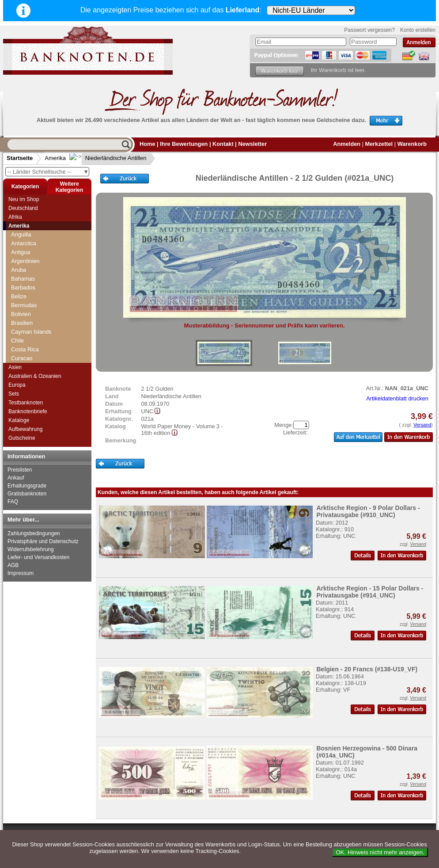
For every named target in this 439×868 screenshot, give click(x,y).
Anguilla (21, 234)
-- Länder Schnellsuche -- (48, 172)
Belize (19, 296)
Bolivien (21, 314)
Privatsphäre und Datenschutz (43, 541)
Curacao (22, 358)
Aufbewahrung (25, 429)
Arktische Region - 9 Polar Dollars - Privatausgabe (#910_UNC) (368, 511)
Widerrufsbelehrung (31, 549)
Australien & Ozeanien (35, 376)
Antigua (21, 252)
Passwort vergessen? (369, 30)
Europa (17, 385)
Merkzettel (379, 144)
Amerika (55, 158)
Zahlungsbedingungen (34, 533)
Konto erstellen (418, 30)
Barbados (23, 287)
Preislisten (20, 470)
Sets (14, 394)
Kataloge (19, 420)
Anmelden (347, 144)
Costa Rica (25, 349)
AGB (13, 565)
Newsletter (252, 144)
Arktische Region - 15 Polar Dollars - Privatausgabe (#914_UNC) (370, 592)
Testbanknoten (26, 403)
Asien (15, 367)
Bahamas (23, 279)
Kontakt (223, 144)
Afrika (15, 217)
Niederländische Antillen (109, 158)
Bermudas (24, 305)
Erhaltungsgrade (27, 486)
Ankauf (16, 478)
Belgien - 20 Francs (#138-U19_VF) (367, 669)
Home (148, 144)
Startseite (20, 158)
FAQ (13, 502)
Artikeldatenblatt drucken (397, 398)
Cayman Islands (31, 332)
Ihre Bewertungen (184, 144)
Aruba (19, 270)
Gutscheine (22, 438)
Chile (17, 341)
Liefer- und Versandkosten (38, 557)
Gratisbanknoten (27, 494)
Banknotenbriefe (28, 411)
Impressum (21, 573)
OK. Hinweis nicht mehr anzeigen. (380, 852)
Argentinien (25, 261)
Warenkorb (412, 144)
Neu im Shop (24, 199)
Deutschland (23, 208)
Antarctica (24, 243)
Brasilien (22, 323)
